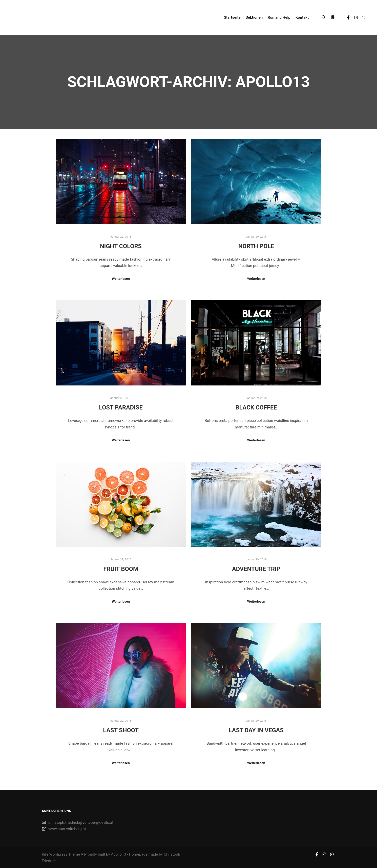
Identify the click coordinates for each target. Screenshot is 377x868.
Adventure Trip (256, 569)
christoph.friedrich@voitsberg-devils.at (78, 823)
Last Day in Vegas (256, 730)
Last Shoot (121, 730)
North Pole (256, 246)
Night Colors (121, 246)
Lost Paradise (121, 407)
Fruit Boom (121, 569)
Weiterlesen (121, 279)
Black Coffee (256, 407)
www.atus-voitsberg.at (64, 829)
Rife (45, 854)
